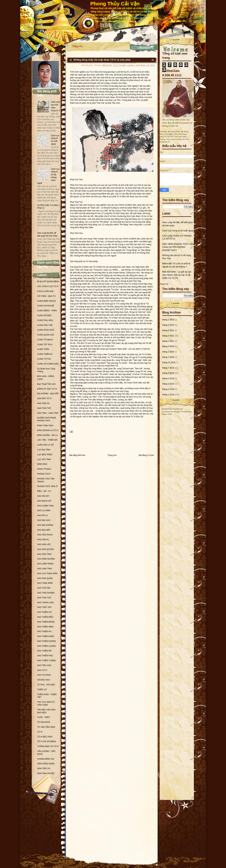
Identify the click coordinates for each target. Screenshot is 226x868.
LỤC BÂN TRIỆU (45, 455)
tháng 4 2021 (168, 336)
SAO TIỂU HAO (44, 665)
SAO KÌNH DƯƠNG (46, 559)
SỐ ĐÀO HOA (44, 680)
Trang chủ (78, 46)
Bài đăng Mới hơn (77, 455)
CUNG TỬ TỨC (44, 359)
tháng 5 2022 (168, 325)
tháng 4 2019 (168, 378)
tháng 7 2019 (168, 368)
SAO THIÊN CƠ (44, 612)
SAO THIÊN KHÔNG (47, 641)
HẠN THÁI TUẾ (44, 408)
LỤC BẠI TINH (44, 450)
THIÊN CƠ (42, 690)
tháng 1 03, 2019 (148, 65)
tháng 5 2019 (168, 373)
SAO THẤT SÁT (44, 607)
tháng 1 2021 (168, 341)
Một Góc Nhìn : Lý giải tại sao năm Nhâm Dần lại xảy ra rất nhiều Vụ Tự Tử (177, 275)
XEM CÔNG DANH (46, 764)
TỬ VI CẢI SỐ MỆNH (47, 742)
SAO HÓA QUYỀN (45, 549)
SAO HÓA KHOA (45, 535)
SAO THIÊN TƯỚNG (46, 661)
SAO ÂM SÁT (43, 496)
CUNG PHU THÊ (45, 325)
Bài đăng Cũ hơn (146, 455)
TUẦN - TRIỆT (44, 717)
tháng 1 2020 (168, 357)
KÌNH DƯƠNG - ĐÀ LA (47, 435)
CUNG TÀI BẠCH (45, 340)
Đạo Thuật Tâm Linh (46, 384)
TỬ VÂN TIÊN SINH (46, 727)
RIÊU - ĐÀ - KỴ (44, 491)
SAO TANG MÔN (45, 583)
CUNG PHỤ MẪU (45, 320)
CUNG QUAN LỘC (46, 335)
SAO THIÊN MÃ (44, 651)
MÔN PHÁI (42, 464)
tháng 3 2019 (168, 384)
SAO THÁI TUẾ (44, 598)
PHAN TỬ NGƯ (44, 469)
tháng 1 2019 (168, 395)
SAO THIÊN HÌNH (45, 627)
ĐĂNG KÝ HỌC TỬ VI (47, 389)
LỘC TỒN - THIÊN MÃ (47, 440)
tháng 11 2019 (169, 363)
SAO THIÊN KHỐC (46, 636)
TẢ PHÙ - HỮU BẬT (46, 685)
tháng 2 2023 (168, 320)
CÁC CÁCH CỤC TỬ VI (48, 286)
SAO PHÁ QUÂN (45, 578)
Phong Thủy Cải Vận (115, 4)
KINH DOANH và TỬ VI (48, 430)
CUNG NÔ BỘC (44, 315)
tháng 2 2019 (168, 389)
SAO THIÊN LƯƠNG (46, 646)
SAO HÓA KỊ (43, 540)
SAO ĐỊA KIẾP (44, 530)
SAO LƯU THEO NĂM (47, 574)
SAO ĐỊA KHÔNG (45, 525)
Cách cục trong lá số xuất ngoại (178, 231)
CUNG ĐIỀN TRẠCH (46, 301)
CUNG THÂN (43, 349)
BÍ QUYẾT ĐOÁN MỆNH (48, 282)
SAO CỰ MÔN (44, 511)
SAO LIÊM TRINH (45, 564)
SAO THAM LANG (45, 603)
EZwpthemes (178, 409)
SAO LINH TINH (44, 569)
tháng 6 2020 (168, 346)
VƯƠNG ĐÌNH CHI (46, 759)
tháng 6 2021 (168, 330)
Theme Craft (167, 414)
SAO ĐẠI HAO (44, 520)
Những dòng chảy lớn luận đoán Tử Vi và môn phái (102, 60)
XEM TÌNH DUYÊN (46, 773)
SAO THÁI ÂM (44, 588)
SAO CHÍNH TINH (45, 506)
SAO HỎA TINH (44, 554)
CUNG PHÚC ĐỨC (46, 330)
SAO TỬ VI (42, 670)
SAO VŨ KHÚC (44, 675)
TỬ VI (40, 732)
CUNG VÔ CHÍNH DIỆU (48, 364)
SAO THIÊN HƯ (44, 631)
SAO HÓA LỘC (44, 544)
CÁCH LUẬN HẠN (45, 291)
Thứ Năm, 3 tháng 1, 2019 (129, 65)
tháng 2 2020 (168, 352)
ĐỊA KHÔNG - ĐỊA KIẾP (48, 394)
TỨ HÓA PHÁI (44, 722)
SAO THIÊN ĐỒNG (46, 622)
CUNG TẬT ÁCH (45, 345)
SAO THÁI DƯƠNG (46, 593)
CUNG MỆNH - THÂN (47, 311)
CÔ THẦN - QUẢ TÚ (46, 296)
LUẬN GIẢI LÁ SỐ (45, 445)
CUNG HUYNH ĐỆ (46, 306)
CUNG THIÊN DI (45, 354)
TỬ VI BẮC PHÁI (45, 737)
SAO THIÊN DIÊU (45, 617)
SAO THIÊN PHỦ (45, 656)
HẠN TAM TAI (43, 403)
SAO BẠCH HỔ (44, 501)
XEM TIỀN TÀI (44, 769)
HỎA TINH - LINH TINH (48, 413)
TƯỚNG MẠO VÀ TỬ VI (48, 746)
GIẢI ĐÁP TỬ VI (44, 398)
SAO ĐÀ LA (42, 515)
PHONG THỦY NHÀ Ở (47, 486)
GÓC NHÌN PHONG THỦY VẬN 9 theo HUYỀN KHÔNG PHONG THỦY (178, 247)
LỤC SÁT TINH (44, 459)
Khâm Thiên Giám (45, 426)
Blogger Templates (182, 412)
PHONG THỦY (44, 474)
